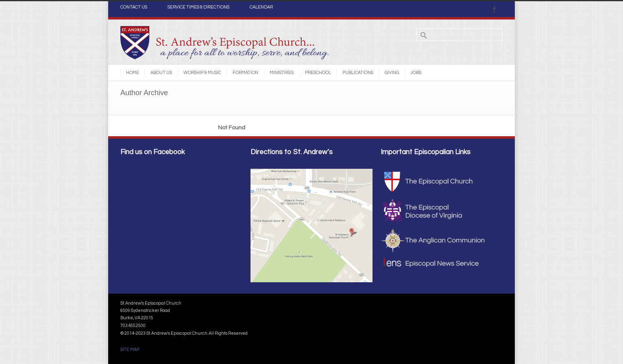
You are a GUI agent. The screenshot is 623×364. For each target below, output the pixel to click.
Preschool (318, 73)
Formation (245, 73)
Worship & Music (202, 73)
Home (133, 73)
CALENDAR (261, 7)
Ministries (282, 73)
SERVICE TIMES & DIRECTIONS (198, 7)
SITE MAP (130, 350)
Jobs (416, 73)
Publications (358, 73)
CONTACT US (134, 7)
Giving (392, 73)
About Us (161, 73)
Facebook (494, 9)
